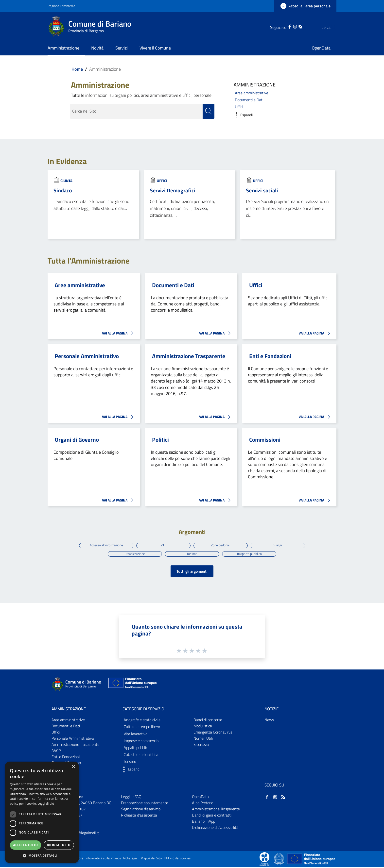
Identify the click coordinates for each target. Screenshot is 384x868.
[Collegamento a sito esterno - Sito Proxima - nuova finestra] (264, 860)
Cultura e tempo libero (142, 728)
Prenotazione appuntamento (145, 804)
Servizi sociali (262, 190)
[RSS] (291, 26)
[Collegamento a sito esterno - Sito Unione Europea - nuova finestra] (132, 685)
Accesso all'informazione (105, 545)
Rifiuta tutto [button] (59, 845)
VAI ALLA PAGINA (119, 334)
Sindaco (63, 190)
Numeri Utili (203, 739)
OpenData (200, 798)
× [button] (73, 767)
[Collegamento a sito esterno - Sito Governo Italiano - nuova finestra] (279, 860)
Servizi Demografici (173, 190)
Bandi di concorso (208, 721)
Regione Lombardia (61, 6)
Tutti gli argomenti (192, 572)
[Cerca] (331, 27)
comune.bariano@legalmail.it (75, 834)
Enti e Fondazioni (270, 356)
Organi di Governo (77, 440)
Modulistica (203, 727)
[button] (242, 115)
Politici (160, 440)
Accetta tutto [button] (25, 845)
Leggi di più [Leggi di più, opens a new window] (46, 804)
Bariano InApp (204, 822)
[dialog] (42, 812)
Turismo (192, 554)
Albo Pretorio (203, 804)
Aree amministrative (252, 93)
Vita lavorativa (136, 735)
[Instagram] (285, 26)
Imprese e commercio (141, 742)
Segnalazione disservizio (141, 810)
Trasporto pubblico (250, 554)
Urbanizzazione (134, 554)
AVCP (56, 751)
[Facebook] (280, 26)
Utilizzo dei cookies (177, 859)
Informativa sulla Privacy (103, 859)
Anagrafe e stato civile (142, 721)
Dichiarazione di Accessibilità (215, 828)
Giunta (66, 181)
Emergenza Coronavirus (213, 733)
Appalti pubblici (136, 749)
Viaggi (279, 545)
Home (77, 69)
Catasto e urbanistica (141, 756)
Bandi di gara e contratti (212, 816)
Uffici (239, 107)
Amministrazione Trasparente (189, 356)
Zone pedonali (221, 545)
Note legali (131, 859)
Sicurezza (201, 745)
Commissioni (265, 440)
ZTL (163, 545)
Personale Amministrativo (87, 356)
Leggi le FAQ (131, 798)
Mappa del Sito (151, 859)
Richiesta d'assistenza (139, 816)
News (269, 721)
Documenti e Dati (249, 100)
